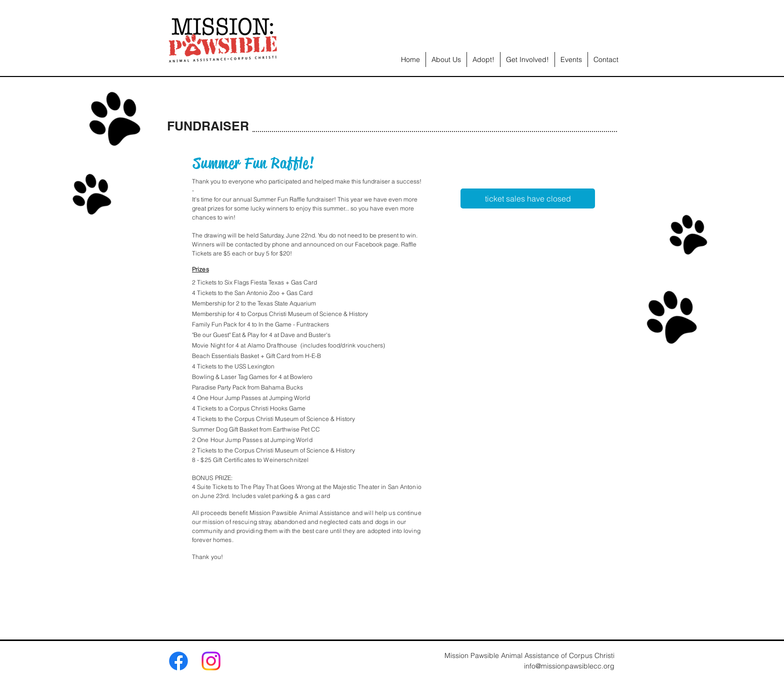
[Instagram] (211, 661)
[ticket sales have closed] (528, 198)
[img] (478, 269)
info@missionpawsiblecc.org (569, 666)
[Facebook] (178, 661)
